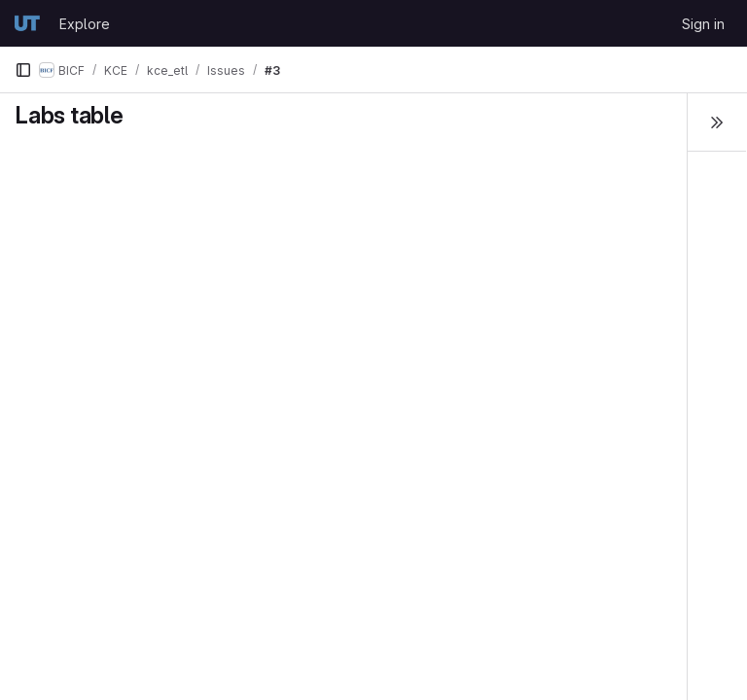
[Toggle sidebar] (717, 122)
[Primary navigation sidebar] (23, 70)
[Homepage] (27, 23)
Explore (85, 24)
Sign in (703, 24)
